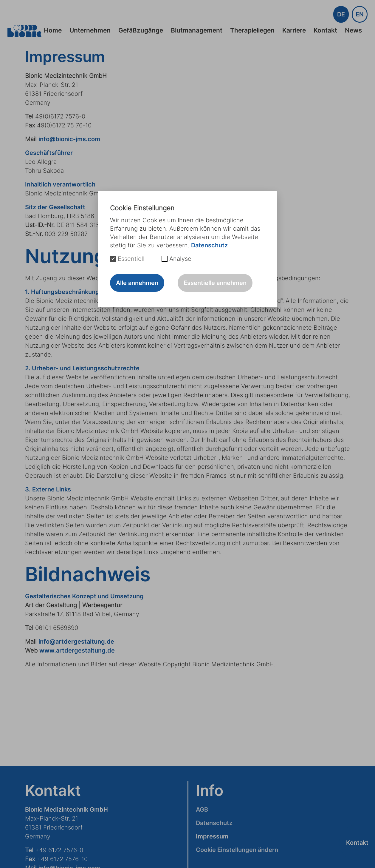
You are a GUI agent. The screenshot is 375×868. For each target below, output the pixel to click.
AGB (202, 810)
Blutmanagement (197, 30)
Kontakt (325, 30)
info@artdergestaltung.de (76, 642)
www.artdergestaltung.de (77, 650)
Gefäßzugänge (141, 30)
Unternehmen (90, 30)
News (354, 30)
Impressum (212, 836)
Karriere (294, 30)
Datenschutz (214, 823)
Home (53, 30)
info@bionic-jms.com (69, 139)
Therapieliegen (252, 30)
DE (341, 14)
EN (360, 14)
